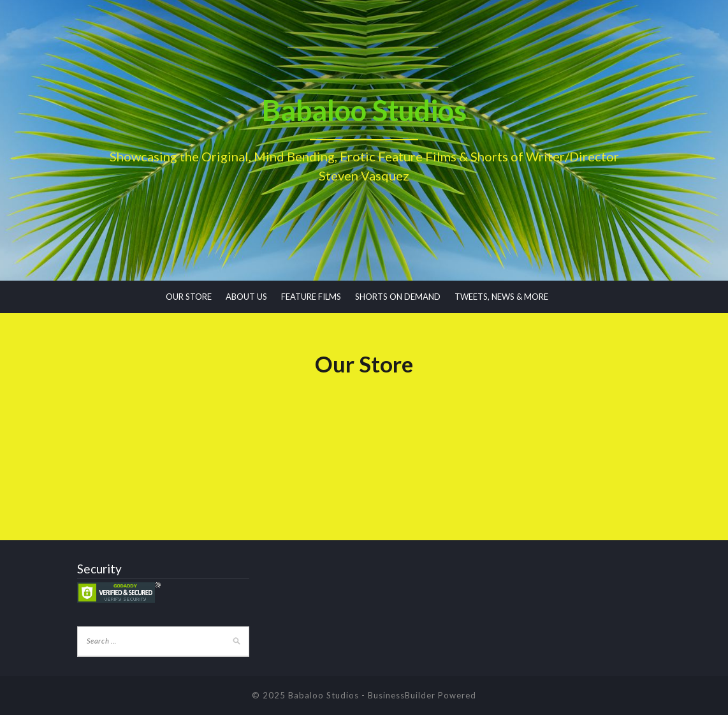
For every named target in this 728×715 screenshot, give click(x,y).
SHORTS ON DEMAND (398, 297)
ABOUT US (246, 297)
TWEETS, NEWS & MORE (501, 297)
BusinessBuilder (402, 695)
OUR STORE (189, 297)
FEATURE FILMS (311, 297)
